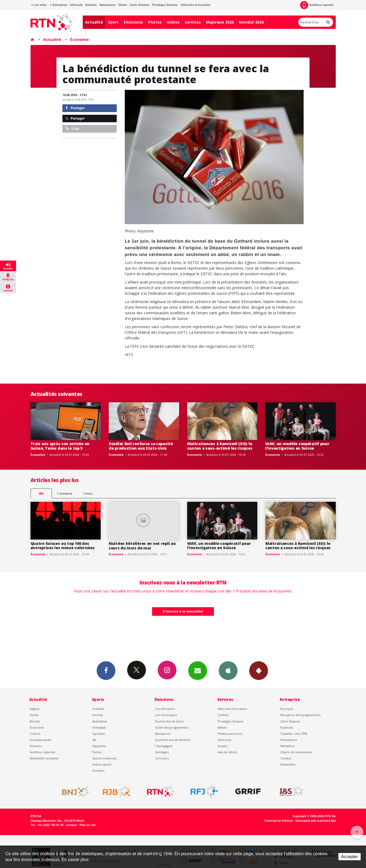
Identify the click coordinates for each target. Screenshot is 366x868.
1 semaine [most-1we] (65, 493)
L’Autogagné (164, 746)
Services (193, 22)
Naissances (108, 5)
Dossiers (36, 746)
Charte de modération (296, 752)
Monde (35, 721)
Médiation (288, 746)
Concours (162, 758)
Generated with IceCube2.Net (315, 821)
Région (35, 709)
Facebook (106, 670)
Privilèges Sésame (165, 5)
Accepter (350, 857)
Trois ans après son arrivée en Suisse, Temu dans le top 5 (60, 446)
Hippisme (99, 746)
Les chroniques (166, 715)
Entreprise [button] (59, 5)
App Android (259, 670)
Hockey (98, 715)
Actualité (94, 22)
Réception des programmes (300, 715)
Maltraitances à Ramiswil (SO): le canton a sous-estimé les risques (220, 446)
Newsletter (288, 764)
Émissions (133, 22)
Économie (80, 39)
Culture (35, 734)
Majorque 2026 (220, 22)
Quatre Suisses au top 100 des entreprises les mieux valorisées (63, 546)
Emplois (91, 5)
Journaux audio (41, 740)
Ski (94, 740)
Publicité (287, 727)
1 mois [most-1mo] (88, 493)
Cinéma (223, 715)
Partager (75, 108)
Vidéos (173, 22)
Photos (155, 22)
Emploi (223, 746)
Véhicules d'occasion (195, 5)
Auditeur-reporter (317, 5)
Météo (222, 727)
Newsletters (198, 670)
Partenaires (289, 740)
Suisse (34, 715)
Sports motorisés (105, 758)
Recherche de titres (169, 721)
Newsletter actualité (44, 758)
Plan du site (88, 825)
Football (98, 709)
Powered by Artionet (279, 821)
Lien (72, 129)
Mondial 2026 (251, 22)
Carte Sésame (140, 5)
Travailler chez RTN (294, 734)
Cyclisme (99, 734)
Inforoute (76, 5)
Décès (123, 5)
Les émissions (165, 709)
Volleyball (99, 727)
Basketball (100, 721)
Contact (286, 758)
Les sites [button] (39, 5)
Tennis (97, 752)
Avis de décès (227, 752)
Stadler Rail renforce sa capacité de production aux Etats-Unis (141, 446)
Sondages (162, 752)
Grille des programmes (172, 727)
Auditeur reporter (43, 752)
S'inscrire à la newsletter (183, 611)
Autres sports (102, 764)
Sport (113, 22)
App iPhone (228, 670)
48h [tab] (41, 493)
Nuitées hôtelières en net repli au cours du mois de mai (142, 546)
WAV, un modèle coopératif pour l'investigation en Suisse (297, 446)
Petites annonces (230, 734)
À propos (287, 709)
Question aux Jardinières (173, 740)
